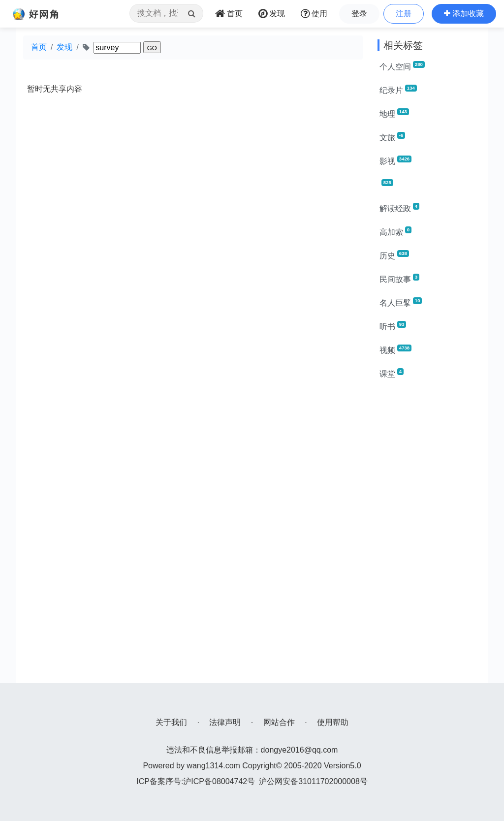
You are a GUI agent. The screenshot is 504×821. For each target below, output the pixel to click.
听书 (393, 326)
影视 (395, 160)
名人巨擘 (401, 302)
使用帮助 (333, 722)
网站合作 (279, 722)
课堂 (392, 373)
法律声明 (225, 722)
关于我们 (171, 722)
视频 (395, 349)
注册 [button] (404, 14)
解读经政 (399, 208)
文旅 (392, 137)
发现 (64, 47)
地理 (394, 113)
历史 (394, 255)
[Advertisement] (429, 536)
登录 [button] (359, 14)
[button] (464, 14)
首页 (39, 47)
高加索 (395, 231)
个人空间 (402, 66)
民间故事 (399, 279)
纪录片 (398, 90)
